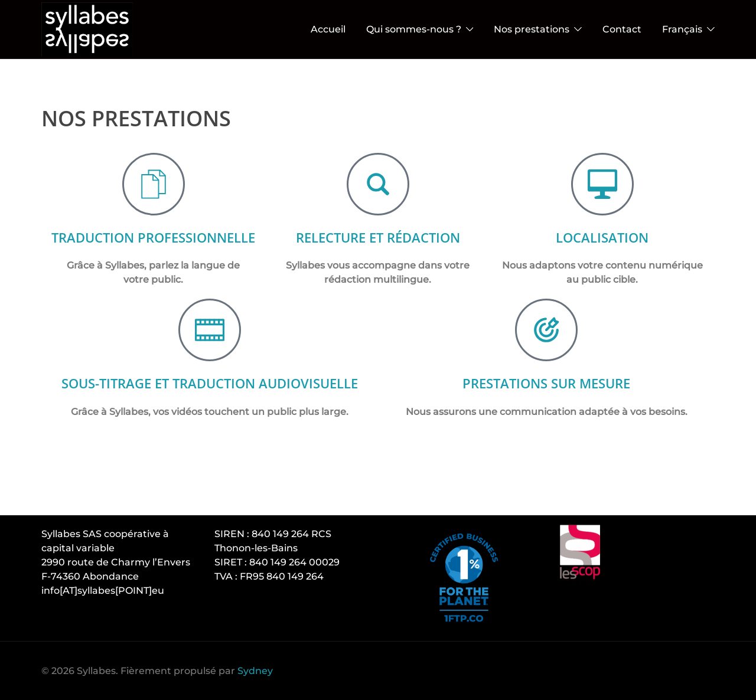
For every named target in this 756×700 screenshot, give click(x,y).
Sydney (255, 671)
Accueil (328, 29)
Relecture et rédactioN (378, 237)
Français (682, 29)
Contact (622, 29)
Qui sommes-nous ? (414, 29)
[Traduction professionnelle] (154, 184)
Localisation (602, 237)
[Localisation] (602, 184)
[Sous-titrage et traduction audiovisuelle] (210, 344)
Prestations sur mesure (546, 397)
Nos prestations (532, 29)
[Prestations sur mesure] (546, 344)
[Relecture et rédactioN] (378, 184)
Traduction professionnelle (153, 244)
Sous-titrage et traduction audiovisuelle (210, 397)
